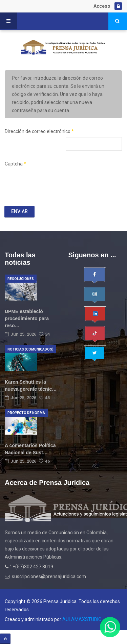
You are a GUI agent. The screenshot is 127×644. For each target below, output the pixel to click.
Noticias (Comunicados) (30, 349)
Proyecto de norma (26, 413)
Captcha (15, 164)
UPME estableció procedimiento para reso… (27, 318)
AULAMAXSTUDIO (82, 619)
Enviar (19, 211)
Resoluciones (21, 279)
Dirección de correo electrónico (39, 131)
